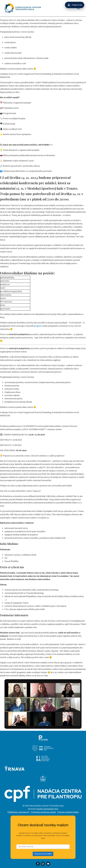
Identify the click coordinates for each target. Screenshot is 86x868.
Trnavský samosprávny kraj (47, 809)
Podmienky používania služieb (43, 812)
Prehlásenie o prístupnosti (18, 812)
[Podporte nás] (75, 5)
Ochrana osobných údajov (68, 812)
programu (38, 326)
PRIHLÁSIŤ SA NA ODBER (43, 854)
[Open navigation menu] (78, 8)
